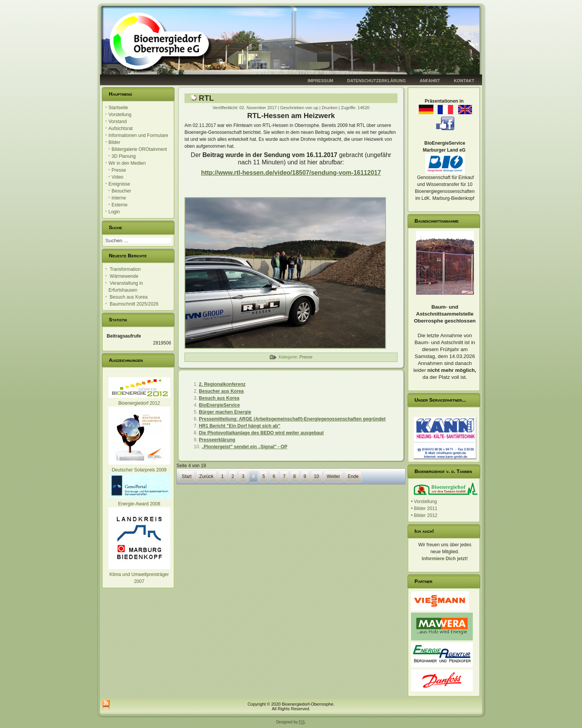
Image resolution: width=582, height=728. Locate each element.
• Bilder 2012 (424, 515)
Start (187, 476)
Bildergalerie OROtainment (139, 149)
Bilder (114, 142)
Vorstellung (120, 115)
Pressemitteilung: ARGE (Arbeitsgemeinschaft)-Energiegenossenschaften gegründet (292, 419)
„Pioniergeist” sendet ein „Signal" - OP (244, 447)
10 (316, 476)
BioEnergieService (219, 405)
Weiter (333, 476)
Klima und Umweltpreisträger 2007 (139, 574)
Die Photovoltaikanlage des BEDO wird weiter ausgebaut (261, 433)
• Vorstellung (424, 502)
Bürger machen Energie (225, 412)
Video (117, 177)
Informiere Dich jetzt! (445, 559)
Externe (119, 205)
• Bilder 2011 (424, 508)
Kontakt (464, 81)
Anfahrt (430, 81)
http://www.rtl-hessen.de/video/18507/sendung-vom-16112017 (291, 173)
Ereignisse (119, 184)
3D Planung (124, 156)
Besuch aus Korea (219, 398)
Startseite (118, 108)
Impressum (321, 81)
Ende (353, 476)
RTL (206, 98)
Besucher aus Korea (221, 391)
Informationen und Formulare (138, 135)
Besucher (121, 191)
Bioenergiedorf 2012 (139, 403)
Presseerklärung (217, 440)
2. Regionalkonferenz (222, 384)
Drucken (330, 108)
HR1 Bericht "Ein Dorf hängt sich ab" (239, 426)
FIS (302, 722)
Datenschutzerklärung (377, 81)
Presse (119, 170)
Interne (119, 198)
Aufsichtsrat (121, 128)
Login (114, 212)
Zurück (206, 476)
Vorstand (118, 122)
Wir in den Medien (127, 163)
